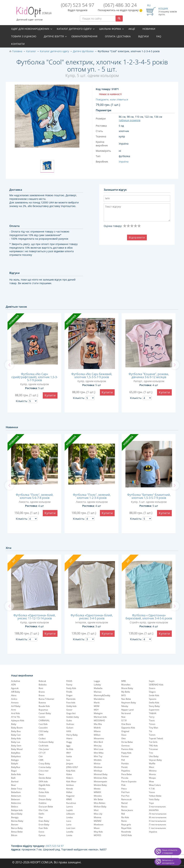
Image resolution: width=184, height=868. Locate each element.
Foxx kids (71, 703)
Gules (69, 720)
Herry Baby (72, 735)
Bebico (15, 807)
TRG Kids (153, 746)
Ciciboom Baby (46, 742)
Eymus (42, 835)
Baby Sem (16, 746)
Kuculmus (71, 803)
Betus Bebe (17, 832)
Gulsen (70, 728)
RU (149, 5)
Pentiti (124, 767)
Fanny (69, 685)
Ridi (123, 814)
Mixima (97, 817)
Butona (42, 703)
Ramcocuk (126, 799)
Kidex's (70, 778)
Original (125, 731)
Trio (151, 753)
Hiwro (69, 738)
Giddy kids (71, 706)
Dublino (42, 803)
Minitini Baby (100, 785)
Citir (41, 756)
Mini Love (99, 749)
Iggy (68, 746)
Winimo (153, 771)
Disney (42, 789)
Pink (123, 785)
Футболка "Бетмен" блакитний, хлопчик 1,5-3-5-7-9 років (149, 496)
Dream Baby (45, 799)
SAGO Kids (127, 835)
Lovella (70, 832)
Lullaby (97, 685)
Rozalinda (126, 832)
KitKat (69, 792)
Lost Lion (71, 828)
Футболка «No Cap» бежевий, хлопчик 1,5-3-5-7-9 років (92, 376)
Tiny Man (154, 728)
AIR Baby (16, 692)
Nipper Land (127, 710)
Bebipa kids (17, 810)
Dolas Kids (44, 792)
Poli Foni (125, 792)
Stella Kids (154, 703)
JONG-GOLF (72, 767)
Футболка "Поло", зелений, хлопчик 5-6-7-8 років (35, 496)
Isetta (69, 756)
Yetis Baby (154, 799)
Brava (42, 695)
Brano (42, 692)
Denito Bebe (45, 778)
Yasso (152, 792)
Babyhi (15, 764)
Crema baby (45, 767)
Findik (69, 692)
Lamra (70, 807)
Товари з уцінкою (24, 36)
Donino (42, 796)
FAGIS (69, 681)
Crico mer (44, 771)
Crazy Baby (44, 764)
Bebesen (16, 799)
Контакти (18, 44)
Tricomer (154, 749)
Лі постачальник (158, 814)
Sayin (152, 681)
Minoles (98, 796)
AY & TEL (16, 717)
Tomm (152, 735)
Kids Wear (71, 781)
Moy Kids (98, 832)
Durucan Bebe (46, 807)
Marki (97, 703)
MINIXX (97, 792)
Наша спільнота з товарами (170, 851)
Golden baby (73, 717)
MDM (97, 706)
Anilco (14, 699)
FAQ (159, 36)
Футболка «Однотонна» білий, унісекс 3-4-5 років (92, 617)
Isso (68, 760)
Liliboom (71, 814)
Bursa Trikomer (46, 699)
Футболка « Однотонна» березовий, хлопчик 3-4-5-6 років (149, 617)
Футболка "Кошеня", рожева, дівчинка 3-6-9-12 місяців (149, 376)
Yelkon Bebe (155, 796)
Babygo (15, 760)
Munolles (126, 685)
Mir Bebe (98, 799)
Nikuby (125, 706)
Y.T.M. (152, 789)
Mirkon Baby (100, 807)
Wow (151, 781)
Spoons (153, 699)
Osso (124, 735)
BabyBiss (16, 753)
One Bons (126, 724)
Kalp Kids (71, 771)
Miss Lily (98, 814)
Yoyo (151, 803)
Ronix (124, 821)
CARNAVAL (44, 720)
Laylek (69, 810)
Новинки (149, 29)
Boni (41, 688)
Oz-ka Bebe (127, 742)
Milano (97, 731)
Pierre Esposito (129, 781)
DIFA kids (43, 781)
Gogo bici (71, 713)
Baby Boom (17, 728)
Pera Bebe (126, 774)
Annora (15, 703)
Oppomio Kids (128, 728)
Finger (69, 695)
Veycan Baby (155, 760)
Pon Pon (125, 796)
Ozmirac (126, 746)
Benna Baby (17, 821)
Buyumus (43, 710)
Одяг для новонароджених (30, 29)
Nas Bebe (126, 699)
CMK (41, 760)
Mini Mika (99, 753)
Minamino (99, 738)
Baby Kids (16, 738)
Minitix (97, 789)
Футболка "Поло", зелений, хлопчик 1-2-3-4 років (92, 496)
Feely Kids (71, 688)
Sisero (152, 688)
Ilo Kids (70, 749)
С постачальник (157, 828)
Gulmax (70, 724)
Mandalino (99, 699)
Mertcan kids (100, 717)
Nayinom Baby (129, 703)
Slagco (152, 692)
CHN (41, 735)
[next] (175, 365)
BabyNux (16, 767)
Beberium (16, 796)
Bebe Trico (17, 789)
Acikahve (16, 681)
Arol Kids (16, 713)
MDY (96, 710)
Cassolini (43, 728)
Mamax (98, 692)
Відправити (137, 237)
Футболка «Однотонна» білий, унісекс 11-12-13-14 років (34, 617)
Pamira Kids (127, 749)
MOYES (97, 835)
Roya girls (126, 825)
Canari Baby (45, 713)
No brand (126, 713)
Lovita (69, 835)
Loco (69, 821)
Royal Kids (126, 828)
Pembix (125, 764)
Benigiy (15, 817)
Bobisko (43, 685)
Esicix (41, 832)
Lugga (97, 681)
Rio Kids (125, 817)
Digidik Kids (44, 785)
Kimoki (70, 789)
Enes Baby (44, 821)
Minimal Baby (101, 774)
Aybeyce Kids (18, 720)
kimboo (70, 785)
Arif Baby (16, 706)
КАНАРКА (154, 810)
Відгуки (143, 36)
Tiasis (152, 720)
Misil (96, 810)
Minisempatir (100, 781)
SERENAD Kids (156, 685)
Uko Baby (154, 756)
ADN (13, 685)
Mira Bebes (100, 803)
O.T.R (124, 720)
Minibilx (98, 760)
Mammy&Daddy (102, 695)
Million (97, 735)
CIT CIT (42, 753)
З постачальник (157, 807)
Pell (123, 760)
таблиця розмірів (130, 120)
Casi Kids (43, 724)
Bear (14, 785)
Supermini (154, 710)
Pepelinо (126, 771)
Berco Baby (17, 828)
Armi (14, 710)
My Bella (126, 692)
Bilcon (14, 835)
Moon (97, 828)
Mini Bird (98, 742)
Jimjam (70, 764)
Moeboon (99, 825)
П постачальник (157, 825)
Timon (152, 724)
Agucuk (15, 688)
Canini (42, 717)
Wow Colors (155, 785)
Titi (150, 731)
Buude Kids (44, 706)
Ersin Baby (44, 825)
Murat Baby (127, 688)
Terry (152, 717)
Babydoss (16, 756)
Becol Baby (17, 814)
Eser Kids (43, 828)
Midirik (97, 728)
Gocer (69, 710)
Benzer (15, 825)
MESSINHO (99, 720)
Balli (13, 778)
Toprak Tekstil (156, 738)
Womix (152, 774)
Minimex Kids (100, 778)
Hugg (69, 742)
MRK (124, 681)
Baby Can (16, 735)
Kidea (69, 774)
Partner (125, 756)
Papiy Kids (126, 753)
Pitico (124, 789)
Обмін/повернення (84, 36)
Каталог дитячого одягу (74, 29)
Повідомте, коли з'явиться (112, 99)
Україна (153, 832)
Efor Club (43, 810)
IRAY (69, 753)
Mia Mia (98, 724)
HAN (69, 731)
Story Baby (154, 706)
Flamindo (71, 699)
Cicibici (42, 738)
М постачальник (158, 817)
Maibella (98, 688)
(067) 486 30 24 (120, 5)
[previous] (9, 365)
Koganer (71, 796)
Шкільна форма (110, 29)
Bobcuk (42, 681)
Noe (123, 717)
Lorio (69, 825)
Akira (14, 695)
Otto (123, 738)
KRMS (69, 799)
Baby (14, 724)
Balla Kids (16, 774)
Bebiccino (16, 803)
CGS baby (43, 731)
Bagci (14, 771)
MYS (124, 695)
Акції (132, 29)
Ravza (124, 807)
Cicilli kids (43, 746)
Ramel (124, 803)
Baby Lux (16, 742)
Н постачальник (157, 821)
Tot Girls (153, 742)
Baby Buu (16, 731)
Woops (152, 778)
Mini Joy (98, 746)
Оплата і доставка (118, 36)
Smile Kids (154, 695)
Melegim (98, 713)
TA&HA (153, 713)
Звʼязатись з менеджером (168, 862)
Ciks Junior (44, 749)
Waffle (152, 764)
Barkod (15, 781)
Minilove (98, 767)
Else (41, 817)
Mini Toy (98, 756)
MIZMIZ (98, 821)
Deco (41, 774)
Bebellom (16, 792)
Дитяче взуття (54, 36)
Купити (50, 395)
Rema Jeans (127, 810)
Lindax (70, 817)
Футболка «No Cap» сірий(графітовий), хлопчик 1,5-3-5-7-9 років (34, 377)
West (151, 767)
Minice (97, 764)
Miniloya (98, 771)
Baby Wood (17, 749)
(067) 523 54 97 (78, 5)
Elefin (41, 814)
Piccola (125, 778)
